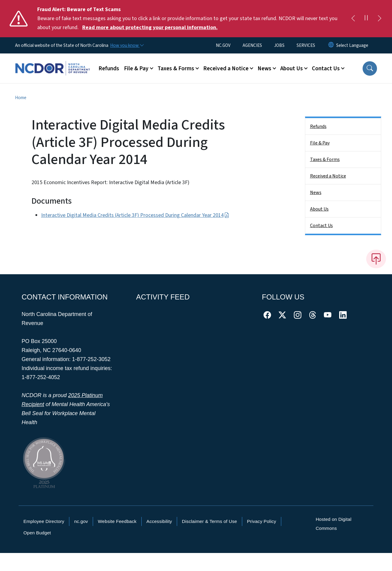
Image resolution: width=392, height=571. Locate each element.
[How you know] (127, 45)
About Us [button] (292, 68)
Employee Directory (44, 521)
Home (21, 98)
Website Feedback (117, 521)
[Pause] (366, 19)
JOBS (279, 45)
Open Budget (37, 533)
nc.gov (81, 521)
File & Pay (320, 143)
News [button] (264, 68)
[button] (370, 68)
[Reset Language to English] (331, 45)
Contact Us (321, 226)
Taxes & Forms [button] (176, 68)
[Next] (379, 19)
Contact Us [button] (326, 68)
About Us (319, 209)
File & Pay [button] (136, 68)
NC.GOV (223, 45)
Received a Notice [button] (226, 68)
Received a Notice (328, 176)
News (316, 193)
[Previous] (353, 19)
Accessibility (159, 521)
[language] (352, 45)
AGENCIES (252, 45)
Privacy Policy (262, 521)
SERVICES (306, 45)
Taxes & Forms (325, 159)
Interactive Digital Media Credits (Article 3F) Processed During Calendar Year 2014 (135, 215)
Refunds (109, 68)
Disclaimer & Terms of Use (210, 521)
